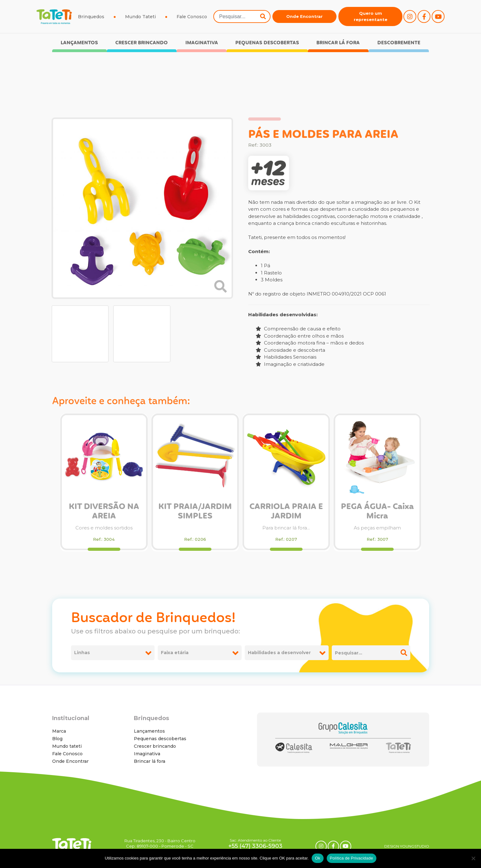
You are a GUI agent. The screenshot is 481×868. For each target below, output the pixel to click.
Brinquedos (91, 17)
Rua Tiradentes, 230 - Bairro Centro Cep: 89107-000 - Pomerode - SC (160, 843)
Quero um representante (371, 16)
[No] (473, 858)
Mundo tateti (67, 746)
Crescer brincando (142, 43)
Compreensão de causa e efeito (298, 329)
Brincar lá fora (338, 43)
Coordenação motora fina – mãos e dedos (310, 343)
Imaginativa (202, 43)
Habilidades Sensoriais (286, 357)
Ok (317, 858)
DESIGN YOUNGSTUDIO (407, 846)
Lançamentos (79, 43)
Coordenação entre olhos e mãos (300, 336)
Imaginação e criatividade (290, 364)
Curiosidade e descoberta (290, 350)
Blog (57, 739)
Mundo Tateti (140, 17)
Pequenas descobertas (267, 43)
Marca (59, 731)
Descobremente (399, 43)
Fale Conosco (192, 17)
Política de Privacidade (352, 858)
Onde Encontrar (304, 16)
